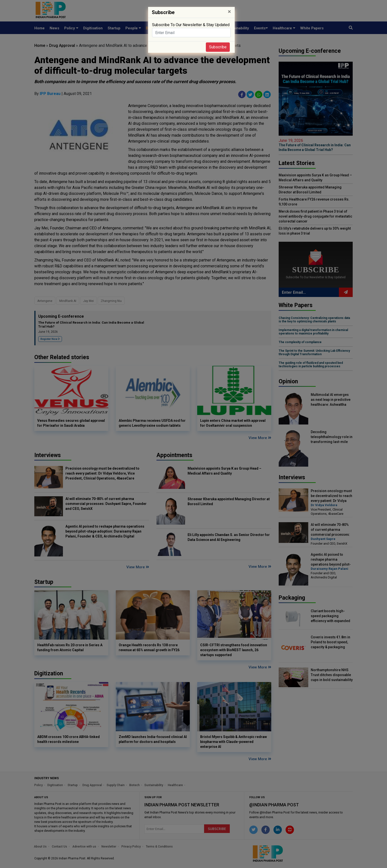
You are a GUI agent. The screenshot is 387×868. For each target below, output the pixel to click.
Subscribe (218, 47)
